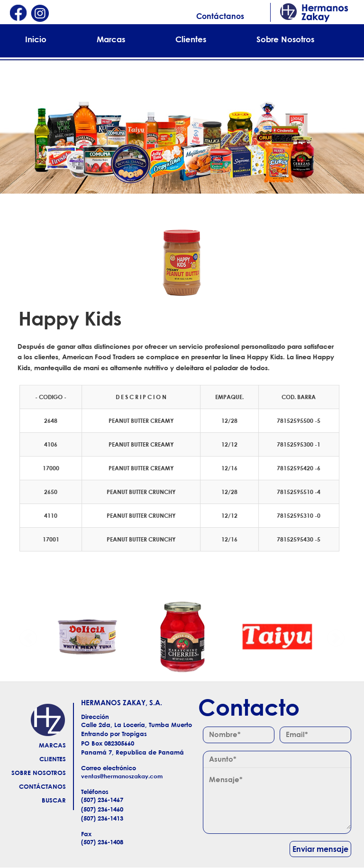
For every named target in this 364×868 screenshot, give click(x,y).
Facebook (18, 14)
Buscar (54, 800)
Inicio (36, 39)
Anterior (28, 637)
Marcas (111, 39)
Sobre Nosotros (285, 39)
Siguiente (336, 637)
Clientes (191, 39)
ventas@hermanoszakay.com (122, 776)
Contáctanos (220, 16)
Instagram (40, 14)
